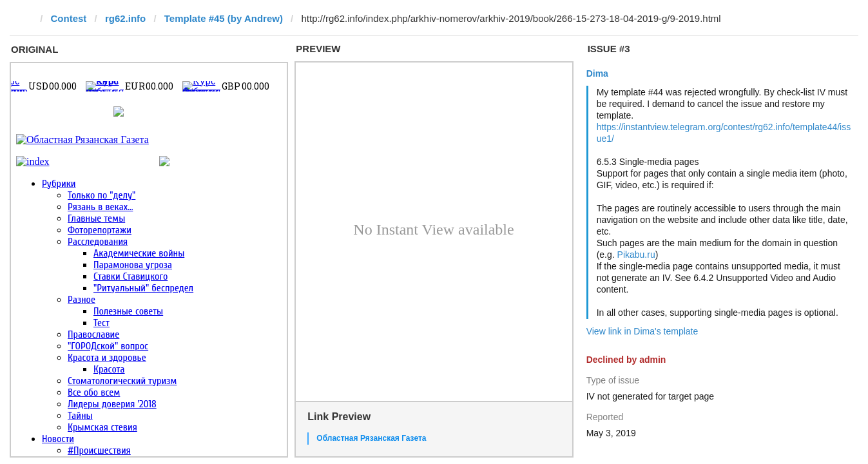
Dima (597, 73)
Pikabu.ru (636, 255)
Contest (69, 18)
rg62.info (125, 18)
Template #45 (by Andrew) (224, 18)
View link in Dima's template (642, 331)
